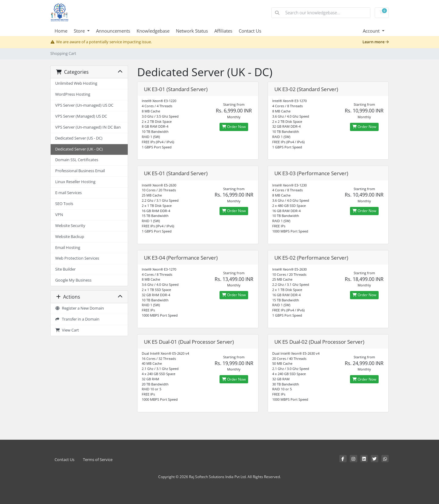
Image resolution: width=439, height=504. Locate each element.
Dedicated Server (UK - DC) (79, 149)
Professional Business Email (80, 171)
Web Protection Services (77, 258)
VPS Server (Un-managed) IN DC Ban (88, 127)
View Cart (67, 330)
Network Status (192, 31)
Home (61, 31)
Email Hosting (68, 248)
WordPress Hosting (73, 94)
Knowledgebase (153, 31)
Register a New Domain (80, 308)
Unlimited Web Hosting (76, 83)
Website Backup (70, 237)
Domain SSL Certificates (77, 160)
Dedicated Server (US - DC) (79, 138)
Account (372, 31)
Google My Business (73, 280)
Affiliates (223, 31)
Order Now (234, 127)
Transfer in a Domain (77, 319)
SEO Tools (64, 204)
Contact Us (250, 31)
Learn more (376, 42)
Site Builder (65, 269)
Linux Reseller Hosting (75, 182)
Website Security (70, 226)
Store (80, 31)
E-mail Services (68, 193)
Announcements (113, 31)
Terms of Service (98, 460)
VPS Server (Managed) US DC (81, 116)
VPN (59, 215)
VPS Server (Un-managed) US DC (84, 105)
